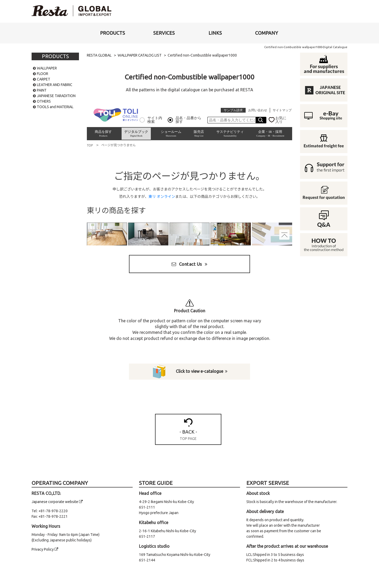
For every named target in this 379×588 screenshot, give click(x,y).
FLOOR (43, 74)
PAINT (42, 90)
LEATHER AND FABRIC (55, 85)
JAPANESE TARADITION (56, 96)
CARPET (44, 79)
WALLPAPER (47, 68)
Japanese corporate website (57, 502)
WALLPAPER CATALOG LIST (140, 55)
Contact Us (189, 264)
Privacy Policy (45, 550)
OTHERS (44, 101)
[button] (113, 33)
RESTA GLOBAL (99, 55)
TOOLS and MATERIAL (55, 107)
